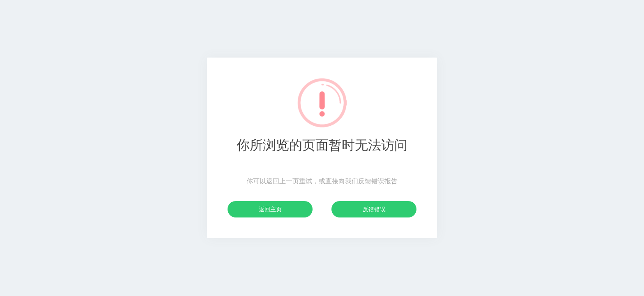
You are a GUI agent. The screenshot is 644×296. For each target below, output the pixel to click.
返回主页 (270, 209)
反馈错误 (374, 209)
